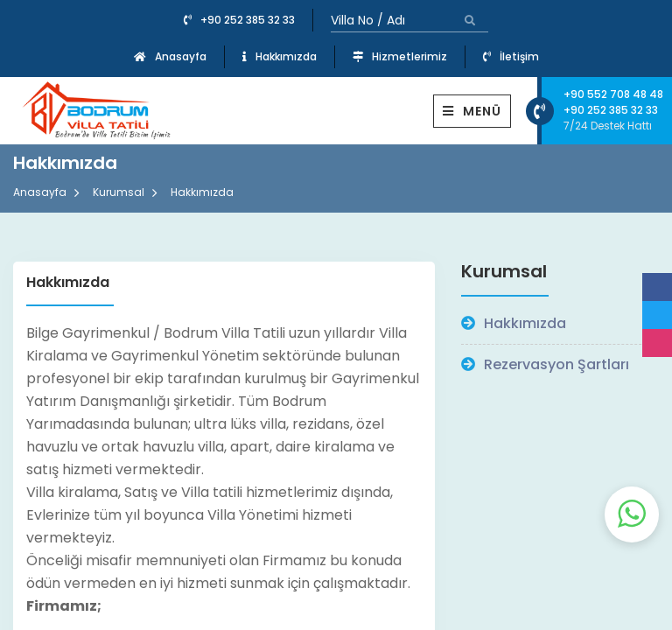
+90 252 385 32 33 (239, 20)
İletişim (511, 56)
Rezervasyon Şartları (545, 364)
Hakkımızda (280, 56)
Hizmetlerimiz (400, 56)
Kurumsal (119, 192)
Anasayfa (170, 56)
